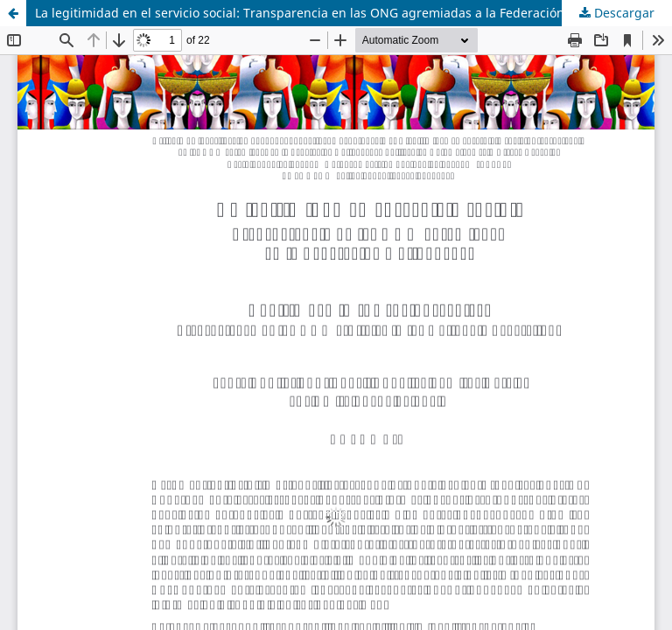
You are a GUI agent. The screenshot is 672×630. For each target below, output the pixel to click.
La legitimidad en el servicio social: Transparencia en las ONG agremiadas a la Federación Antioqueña (336, 13)
